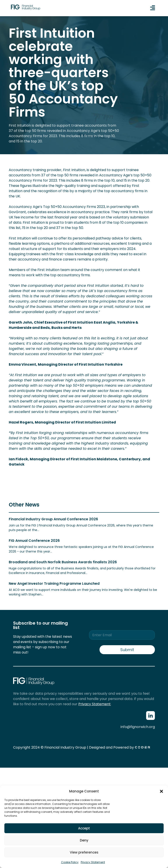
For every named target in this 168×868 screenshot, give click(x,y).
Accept (84, 828)
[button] (161, 791)
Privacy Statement (93, 862)
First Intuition (74, 170)
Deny (84, 840)
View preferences (84, 852)
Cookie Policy (70, 862)
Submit (127, 650)
